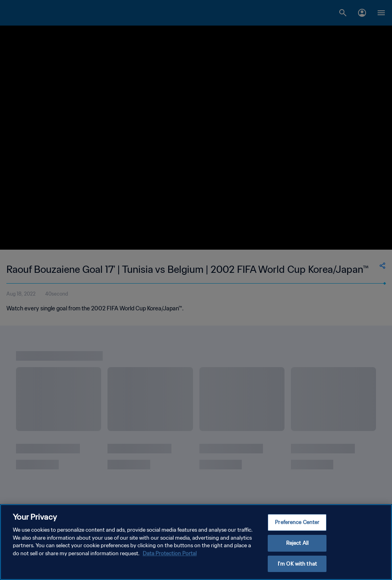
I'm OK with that (297, 565)
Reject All (297, 544)
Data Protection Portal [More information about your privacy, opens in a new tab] (170, 555)
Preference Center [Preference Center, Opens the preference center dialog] (297, 523)
